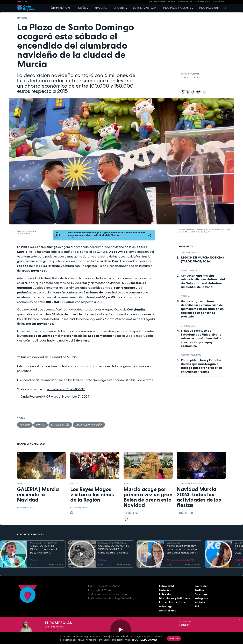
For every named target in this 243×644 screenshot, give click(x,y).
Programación (209, 8)
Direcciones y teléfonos (175, 598)
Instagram (201, 598)
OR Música (185, 625)
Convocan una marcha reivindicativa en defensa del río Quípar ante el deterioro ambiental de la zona (203, 281)
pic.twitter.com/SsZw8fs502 (65, 389)
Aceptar (174, 639)
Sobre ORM (167, 586)
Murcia (41, 425)
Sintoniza (165, 590)
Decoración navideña (89, 425)
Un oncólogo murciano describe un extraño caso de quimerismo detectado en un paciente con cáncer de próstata (202, 309)
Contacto (201, 586)
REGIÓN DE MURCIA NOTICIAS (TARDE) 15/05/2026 (202, 259)
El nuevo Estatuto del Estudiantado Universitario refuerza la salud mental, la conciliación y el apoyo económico (202, 338)
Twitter (199, 590)
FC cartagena (211, 2)
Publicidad (166, 594)
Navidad (22, 18)
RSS (197, 606)
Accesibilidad (168, 610)
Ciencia (185, 296)
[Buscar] (224, 8)
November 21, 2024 (76, 396)
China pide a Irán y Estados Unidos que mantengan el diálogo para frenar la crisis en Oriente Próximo (202, 366)
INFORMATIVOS (189, 253)
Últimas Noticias (185, 2)
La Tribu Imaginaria (145, 8)
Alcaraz (222, 2)
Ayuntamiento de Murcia (192, 484)
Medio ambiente (190, 271)
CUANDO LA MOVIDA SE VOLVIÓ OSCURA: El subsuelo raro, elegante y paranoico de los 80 (114, 549)
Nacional (101, 8)
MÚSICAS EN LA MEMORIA (44, 543)
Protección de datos (172, 602)
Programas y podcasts (177, 8)
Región (82, 8)
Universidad (188, 326)
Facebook (201, 594)
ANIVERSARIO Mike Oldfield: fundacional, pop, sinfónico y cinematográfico (44, 549)
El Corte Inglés (60, 425)
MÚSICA (34, 560)
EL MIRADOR (173, 543)
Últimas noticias (60, 8)
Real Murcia (199, 2)
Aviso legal (166, 606)
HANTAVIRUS (154, 2)
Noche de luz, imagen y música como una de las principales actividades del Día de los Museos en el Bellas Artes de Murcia (182, 549)
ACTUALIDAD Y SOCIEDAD (180, 560)
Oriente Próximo (168, 2)
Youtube (200, 602)
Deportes (119, 8)
